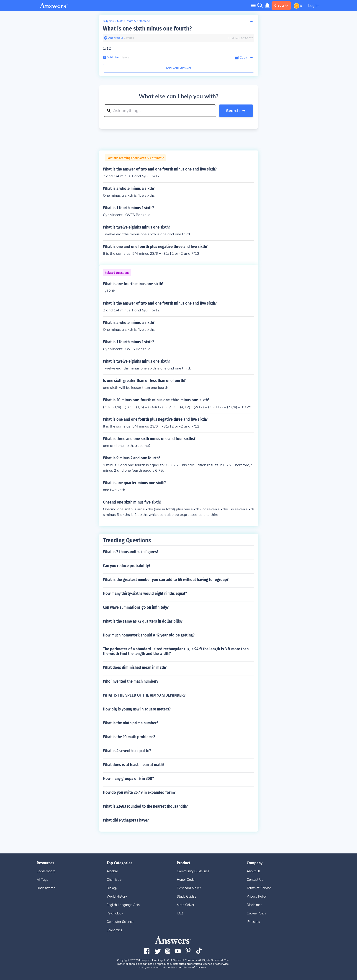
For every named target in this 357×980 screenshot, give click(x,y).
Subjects (108, 21)
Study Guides (186, 896)
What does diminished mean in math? (135, 667)
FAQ (180, 913)
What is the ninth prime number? (131, 723)
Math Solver (186, 905)
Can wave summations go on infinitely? (136, 607)
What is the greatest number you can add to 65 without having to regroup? (166, 580)
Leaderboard (46, 871)
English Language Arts (123, 905)
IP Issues (253, 922)
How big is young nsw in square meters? (137, 709)
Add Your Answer (178, 68)
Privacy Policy (257, 896)
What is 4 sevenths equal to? (127, 751)
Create (281, 5)
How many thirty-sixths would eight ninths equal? (145, 593)
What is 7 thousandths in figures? (131, 552)
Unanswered (46, 888)
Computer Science (120, 922)
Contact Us (255, 880)
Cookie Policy (256, 913)
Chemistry (114, 880)
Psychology (115, 913)
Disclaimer (254, 905)
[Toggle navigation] (253, 5)
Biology (112, 888)
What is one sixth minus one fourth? (147, 29)
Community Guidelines (193, 871)
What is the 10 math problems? (129, 737)
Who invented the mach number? (131, 681)
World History (117, 896)
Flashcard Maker (189, 888)
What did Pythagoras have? (126, 820)
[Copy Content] (241, 58)
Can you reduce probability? (127, 566)
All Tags (42, 880)
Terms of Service (259, 888)
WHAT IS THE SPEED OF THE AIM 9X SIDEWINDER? (144, 695)
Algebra (112, 871)
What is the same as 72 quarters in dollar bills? (143, 621)
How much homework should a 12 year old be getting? (149, 635)
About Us (254, 871)
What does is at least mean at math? (134, 765)
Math (120, 21)
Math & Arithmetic (138, 21)
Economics (114, 930)
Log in (313, 5)
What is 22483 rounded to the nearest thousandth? (145, 806)
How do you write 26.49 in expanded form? (139, 792)
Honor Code (186, 880)
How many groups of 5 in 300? (128, 779)
